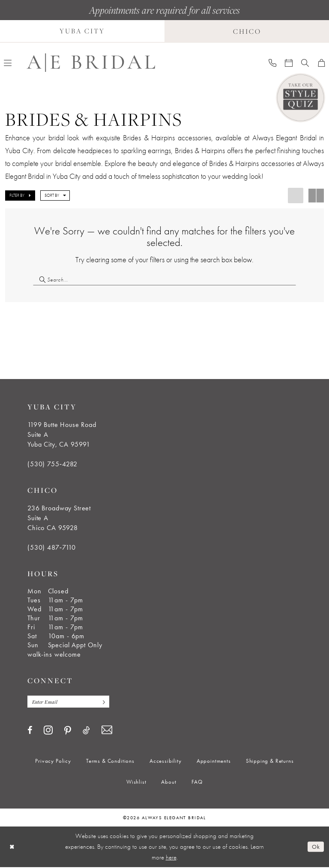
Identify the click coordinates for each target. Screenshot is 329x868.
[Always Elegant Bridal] (91, 63)
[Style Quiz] (301, 98)
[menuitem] (272, 62)
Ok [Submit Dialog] (316, 847)
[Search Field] (164, 280)
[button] (20, 196)
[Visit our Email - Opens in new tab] (107, 731)
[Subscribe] (105, 702)
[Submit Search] (40, 280)
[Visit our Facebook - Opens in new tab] (30, 731)
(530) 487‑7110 (52, 548)
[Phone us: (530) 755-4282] (272, 62)
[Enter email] (70, 702)
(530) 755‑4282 (52, 464)
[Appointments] (289, 62)
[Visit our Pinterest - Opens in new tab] (68, 732)
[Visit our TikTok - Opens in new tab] (86, 731)
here (171, 858)
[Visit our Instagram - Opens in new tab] (48, 731)
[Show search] (305, 62)
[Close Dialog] (12, 848)
